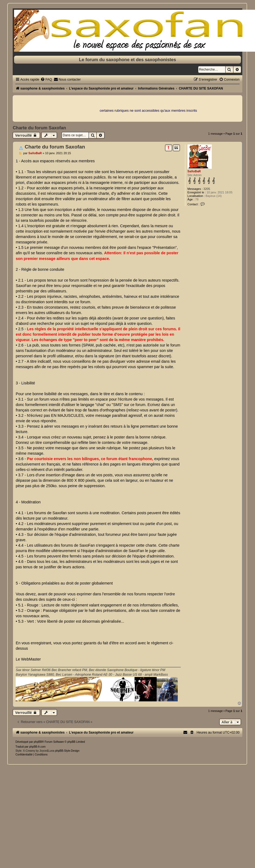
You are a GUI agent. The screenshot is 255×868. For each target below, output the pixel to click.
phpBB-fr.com (37, 747)
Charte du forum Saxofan (39, 128)
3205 (207, 189)
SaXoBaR (194, 171)
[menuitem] (46, 80)
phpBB (38, 742)
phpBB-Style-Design (67, 751)
